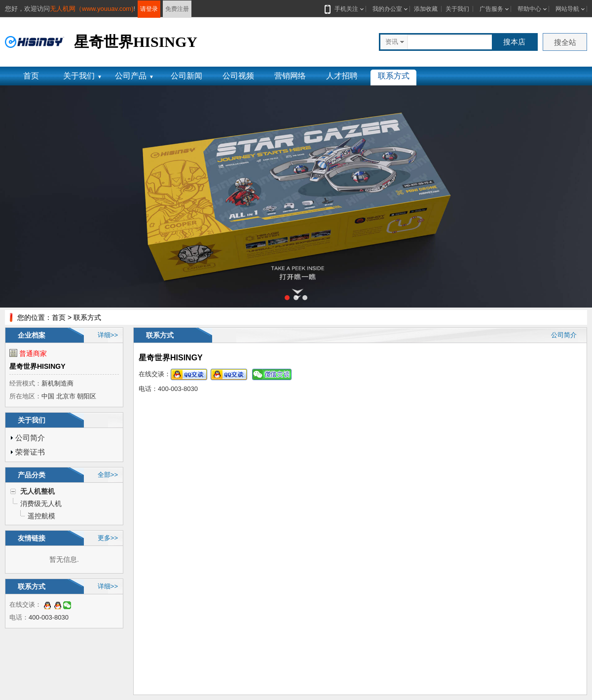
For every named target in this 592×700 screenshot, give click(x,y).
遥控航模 (41, 516)
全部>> (108, 475)
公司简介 (30, 438)
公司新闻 (186, 76)
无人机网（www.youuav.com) (92, 9)
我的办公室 (387, 9)
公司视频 (238, 76)
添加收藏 (426, 9)
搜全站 (565, 42)
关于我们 (457, 9)
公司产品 (134, 76)
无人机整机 (37, 491)
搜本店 (514, 42)
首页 (31, 76)
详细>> (108, 335)
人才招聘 (342, 76)
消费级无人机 (41, 504)
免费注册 (177, 9)
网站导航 (567, 9)
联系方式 (394, 76)
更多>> (108, 538)
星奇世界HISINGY (37, 366)
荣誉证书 (30, 452)
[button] (287, 298)
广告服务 (491, 9)
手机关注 (344, 9)
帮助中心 (529, 9)
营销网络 (290, 76)
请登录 (149, 9)
